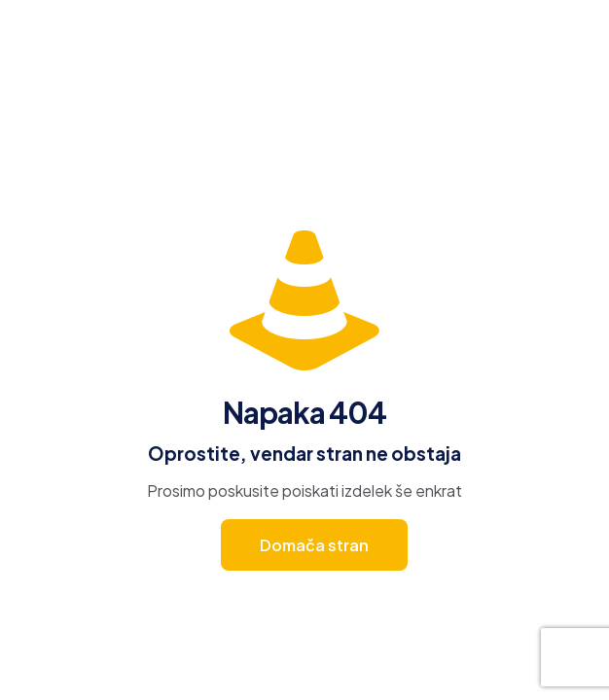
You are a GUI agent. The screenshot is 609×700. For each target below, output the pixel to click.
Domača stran (314, 545)
